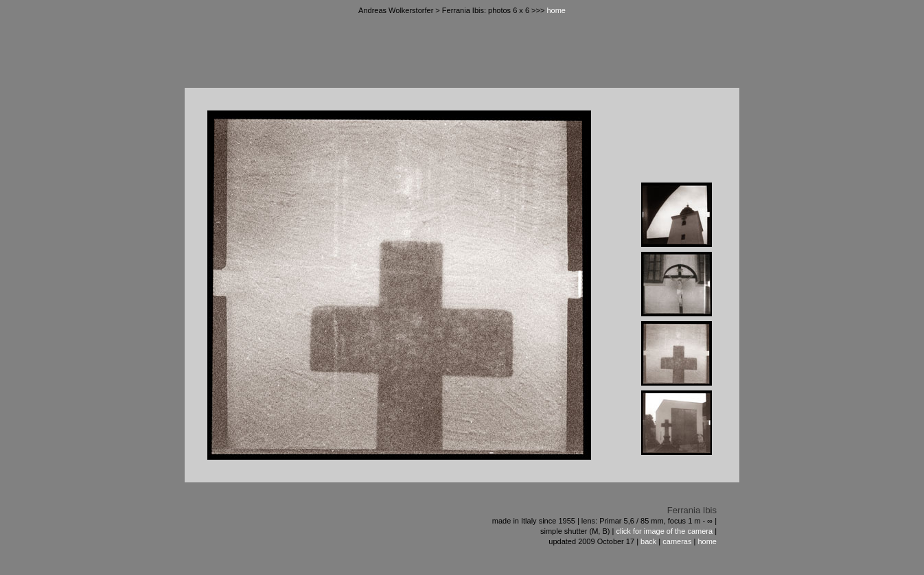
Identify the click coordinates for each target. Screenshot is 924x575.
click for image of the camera (664, 531)
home (556, 10)
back (648, 541)
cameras (677, 541)
